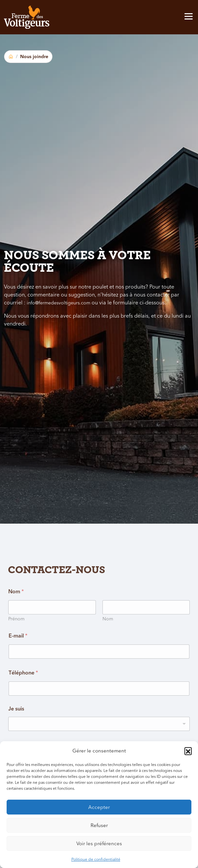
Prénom (16, 633)
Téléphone (23, 687)
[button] (188, 751)
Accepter (99, 807)
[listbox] (99, 738)
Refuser (99, 825)
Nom (108, 633)
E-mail (18, 650)
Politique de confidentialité (96, 859)
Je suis (16, 723)
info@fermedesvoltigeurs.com (59, 303)
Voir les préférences (99, 843)
